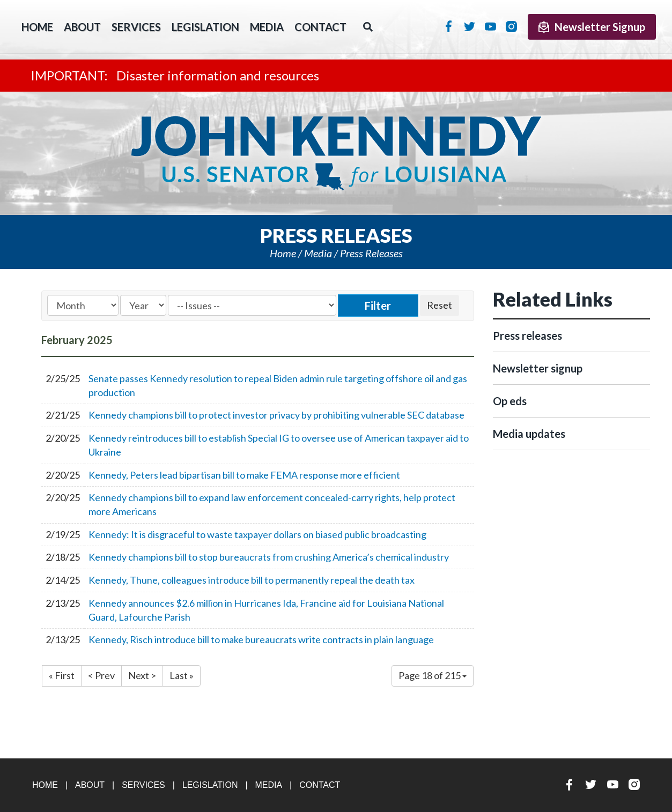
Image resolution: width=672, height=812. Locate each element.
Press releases (371, 253)
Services (136, 27)
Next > (142, 675)
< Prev (101, 675)
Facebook (449, 26)
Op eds (510, 401)
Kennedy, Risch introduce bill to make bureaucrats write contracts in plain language (261, 639)
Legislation (205, 27)
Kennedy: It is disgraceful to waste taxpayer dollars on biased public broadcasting (257, 534)
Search (368, 27)
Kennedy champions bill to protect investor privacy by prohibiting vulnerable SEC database (276, 415)
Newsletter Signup (592, 27)
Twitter (470, 26)
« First (62, 675)
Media (267, 27)
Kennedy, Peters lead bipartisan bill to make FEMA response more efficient (244, 475)
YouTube (490, 26)
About (82, 27)
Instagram (511, 26)
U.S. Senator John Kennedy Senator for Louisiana (336, 153)
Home (283, 253)
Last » (182, 675)
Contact (320, 27)
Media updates (529, 434)
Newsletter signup (538, 368)
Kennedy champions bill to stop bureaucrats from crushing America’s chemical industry (269, 557)
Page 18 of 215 (433, 675)
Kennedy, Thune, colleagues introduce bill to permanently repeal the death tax (252, 580)
